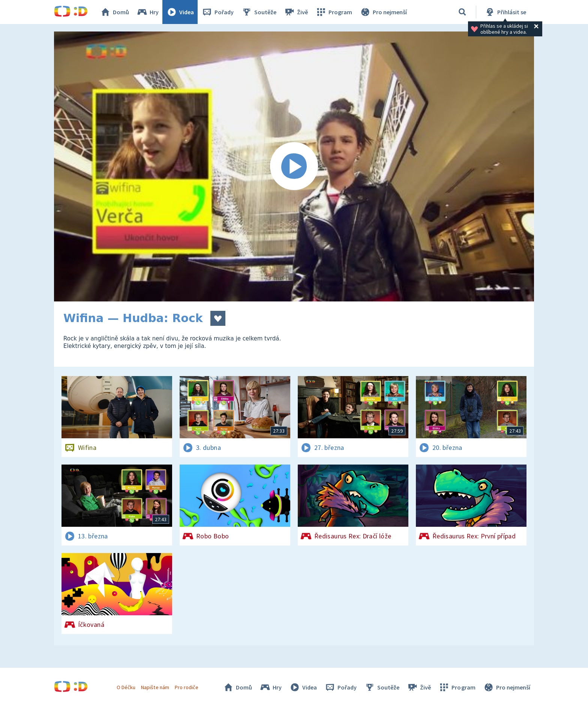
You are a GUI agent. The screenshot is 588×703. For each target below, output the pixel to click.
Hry (148, 12)
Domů (114, 12)
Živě (296, 12)
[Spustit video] (294, 166)
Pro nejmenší (383, 12)
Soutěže (259, 12)
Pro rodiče (187, 687)
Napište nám (155, 687)
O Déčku (126, 687)
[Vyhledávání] (462, 12)
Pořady (217, 12)
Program (334, 12)
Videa (180, 12)
